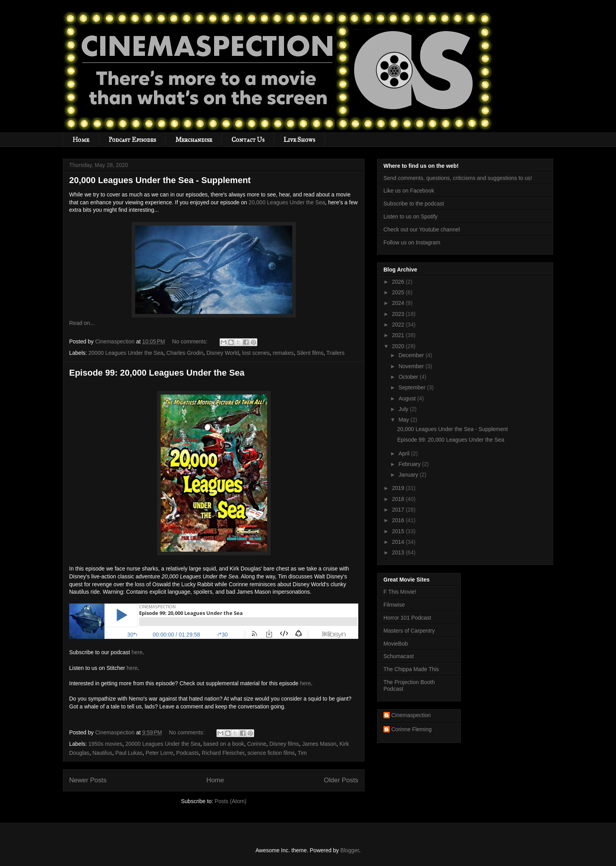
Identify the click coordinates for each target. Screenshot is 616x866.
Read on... (82, 323)
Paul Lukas (129, 753)
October (409, 377)
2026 (399, 282)
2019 (399, 488)
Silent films (310, 353)
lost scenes (256, 353)
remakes (283, 353)
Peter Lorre (159, 753)
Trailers (335, 353)
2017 (399, 510)
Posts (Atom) (230, 801)
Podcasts (187, 753)
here (137, 652)
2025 (399, 292)
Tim (302, 753)
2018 (399, 499)
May (404, 420)
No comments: (191, 341)
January (409, 475)
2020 (399, 346)
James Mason (319, 744)
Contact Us (248, 140)
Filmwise (394, 605)
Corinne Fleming (412, 729)
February (410, 464)
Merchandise (194, 140)
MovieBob (396, 644)
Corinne (257, 744)
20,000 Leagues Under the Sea (287, 202)
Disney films (284, 744)
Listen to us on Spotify (411, 216)
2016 (399, 520)
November (412, 366)
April (405, 453)
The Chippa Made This (411, 669)
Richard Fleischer (223, 753)
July (404, 409)
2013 (399, 552)
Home (81, 140)
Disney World (223, 353)
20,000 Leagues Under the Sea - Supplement (160, 180)
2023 (399, 314)
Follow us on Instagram (412, 242)
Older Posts (341, 780)
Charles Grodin (185, 353)
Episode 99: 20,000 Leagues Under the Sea (157, 373)
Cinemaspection (411, 715)
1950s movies (105, 744)
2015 (399, 531)
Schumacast (399, 656)
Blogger (349, 850)
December (412, 355)
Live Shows (299, 140)
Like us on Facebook (409, 191)
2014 (399, 542)
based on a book (224, 744)
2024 (399, 303)
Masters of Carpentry (409, 631)
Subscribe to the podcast (414, 204)
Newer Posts (88, 780)
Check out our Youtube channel (422, 229)
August (408, 398)
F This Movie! (400, 592)
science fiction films (271, 753)
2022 (399, 325)
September (412, 387)
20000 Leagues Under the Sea (126, 353)
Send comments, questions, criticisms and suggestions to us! (458, 178)
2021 (399, 335)
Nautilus (102, 753)
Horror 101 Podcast (407, 618)
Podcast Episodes (132, 140)
